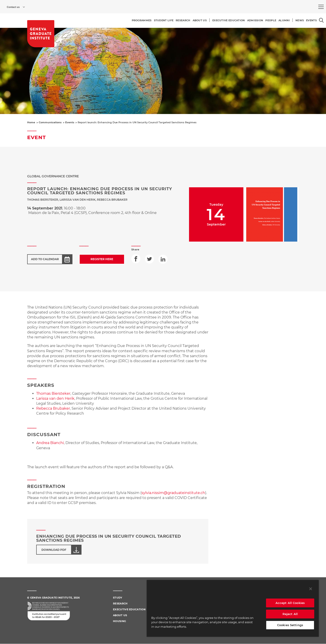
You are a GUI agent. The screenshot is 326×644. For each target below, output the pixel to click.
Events (70, 122)
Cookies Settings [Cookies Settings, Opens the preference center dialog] (290, 625)
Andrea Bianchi (50, 443)
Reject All (290, 614)
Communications (50, 122)
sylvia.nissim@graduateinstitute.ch (173, 493)
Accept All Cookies (290, 603)
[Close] (311, 589)
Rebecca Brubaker (53, 408)
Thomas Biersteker (53, 393)
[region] (233, 608)
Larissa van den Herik (55, 398)
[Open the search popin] (321, 20)
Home (31, 122)
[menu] (321, 7)
